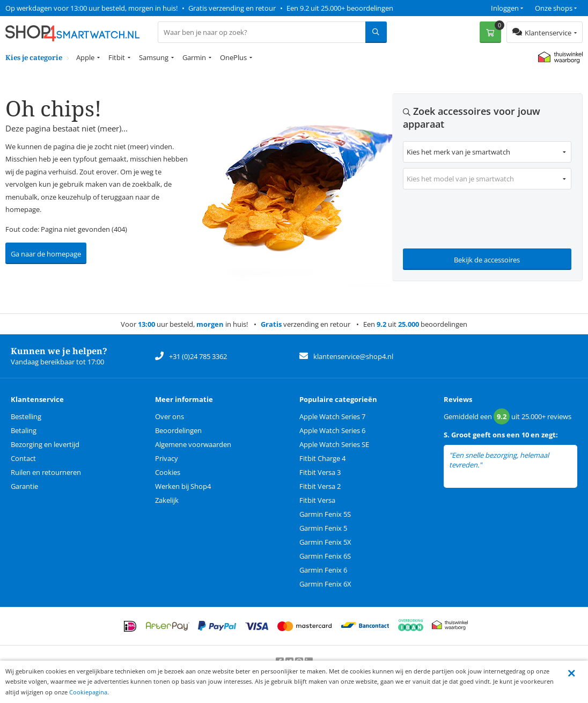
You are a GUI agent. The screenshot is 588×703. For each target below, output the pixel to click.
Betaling (24, 430)
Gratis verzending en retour (232, 8)
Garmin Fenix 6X (325, 584)
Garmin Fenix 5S (325, 514)
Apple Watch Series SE (334, 444)
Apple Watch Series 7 (332, 416)
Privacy (167, 458)
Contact (23, 458)
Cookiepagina (88, 692)
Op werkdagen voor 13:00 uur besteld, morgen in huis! (91, 8)
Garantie (24, 486)
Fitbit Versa (317, 500)
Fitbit (117, 57)
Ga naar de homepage (46, 254)
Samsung (154, 57)
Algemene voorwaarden (193, 444)
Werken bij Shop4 (183, 486)
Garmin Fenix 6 (323, 570)
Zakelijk (167, 500)
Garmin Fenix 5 (323, 528)
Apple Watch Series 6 (332, 430)
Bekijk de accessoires (487, 260)
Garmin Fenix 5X (325, 542)
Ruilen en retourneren (46, 472)
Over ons (170, 416)
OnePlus (233, 57)
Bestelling (26, 416)
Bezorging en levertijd (45, 444)
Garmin (194, 57)
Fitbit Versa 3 (320, 472)
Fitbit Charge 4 (322, 458)
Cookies (168, 472)
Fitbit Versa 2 (320, 486)
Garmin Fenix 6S (325, 556)
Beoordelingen (178, 430)
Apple (85, 57)
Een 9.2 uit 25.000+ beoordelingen (340, 8)
